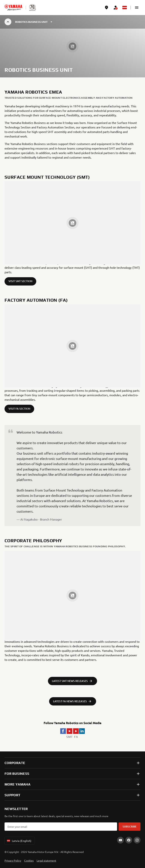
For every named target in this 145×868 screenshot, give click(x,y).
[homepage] (13, 8)
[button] (137, 8)
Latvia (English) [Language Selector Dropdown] (19, 841)
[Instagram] (137, 840)
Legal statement (46, 860)
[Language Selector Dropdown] (125, 8)
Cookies (29, 860)
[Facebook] (129, 840)
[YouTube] (120, 840)
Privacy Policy (13, 860)
